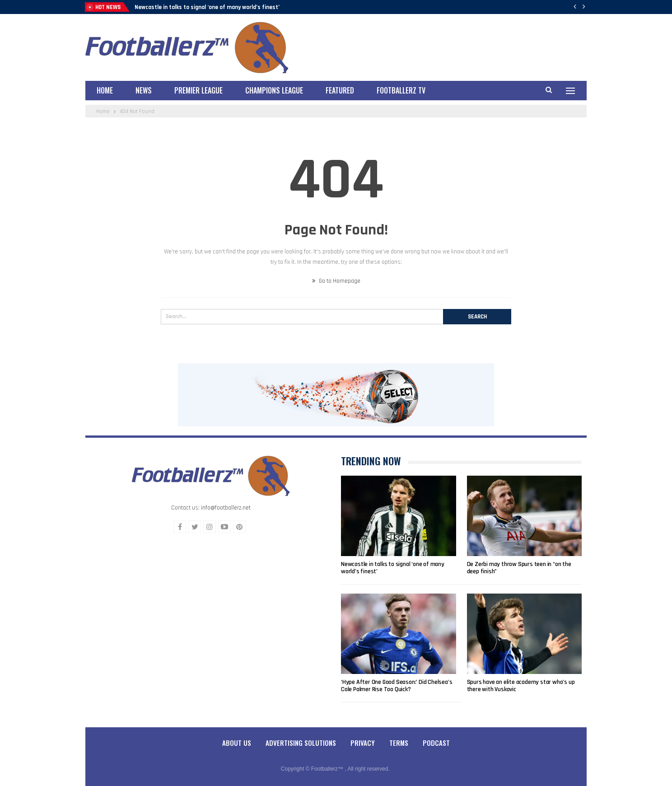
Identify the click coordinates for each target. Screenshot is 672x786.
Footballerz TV (401, 90)
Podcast (436, 743)
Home (105, 90)
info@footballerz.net (226, 508)
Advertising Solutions (301, 743)
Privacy (363, 743)
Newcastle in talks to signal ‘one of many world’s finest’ (207, 7)
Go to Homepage (336, 281)
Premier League (198, 90)
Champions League (274, 90)
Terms (399, 743)
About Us (237, 743)
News (144, 90)
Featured (340, 90)
